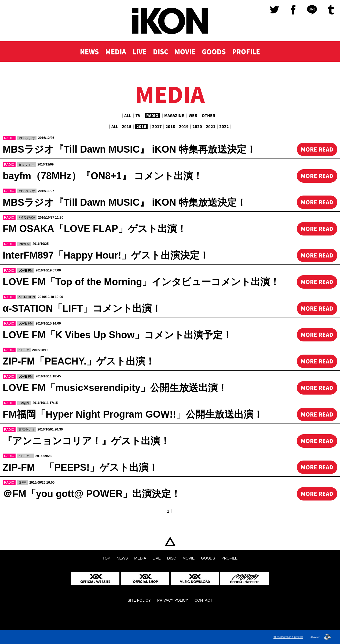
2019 (184, 126)
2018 (170, 126)
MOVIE (185, 51)
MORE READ (317, 149)
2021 (211, 126)
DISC (161, 51)
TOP (170, 541)
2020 (197, 126)
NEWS (89, 51)
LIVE (140, 51)
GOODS (214, 51)
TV (138, 115)
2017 (157, 126)
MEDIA (116, 51)
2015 (127, 126)
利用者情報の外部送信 (288, 637)
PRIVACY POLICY (173, 600)
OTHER (209, 115)
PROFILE (246, 51)
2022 (224, 126)
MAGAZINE (174, 115)
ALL (128, 115)
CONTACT (204, 600)
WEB (193, 115)
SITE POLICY (139, 600)
